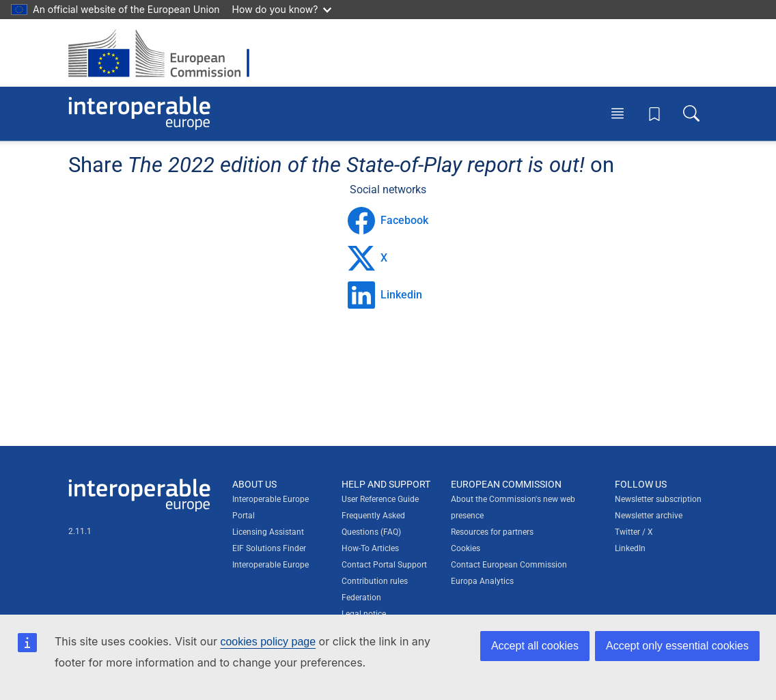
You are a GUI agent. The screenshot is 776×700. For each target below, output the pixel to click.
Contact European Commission (509, 565)
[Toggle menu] (618, 113)
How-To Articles (370, 548)
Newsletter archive (649, 516)
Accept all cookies (535, 646)
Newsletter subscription (658, 499)
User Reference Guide (380, 499)
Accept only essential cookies (677, 646)
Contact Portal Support (384, 565)
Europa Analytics (482, 581)
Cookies (466, 548)
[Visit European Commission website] (166, 53)
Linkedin (385, 295)
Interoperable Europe (271, 565)
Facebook (388, 221)
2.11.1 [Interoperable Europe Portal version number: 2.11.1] (80, 531)
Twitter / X (634, 532)
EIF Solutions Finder (269, 548)
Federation (361, 598)
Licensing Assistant (268, 532)
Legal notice (364, 614)
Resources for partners (492, 532)
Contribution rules (375, 581)
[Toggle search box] (691, 113)
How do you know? (282, 9)
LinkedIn (630, 548)
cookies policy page (268, 642)
